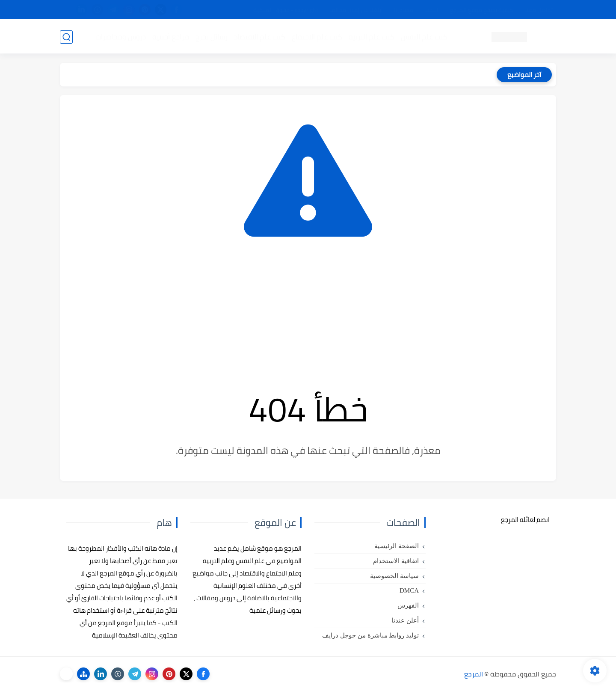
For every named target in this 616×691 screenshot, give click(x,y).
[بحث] (66, 37)
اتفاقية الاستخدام (396, 561)
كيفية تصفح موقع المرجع (481, 10)
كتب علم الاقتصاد (259, 37)
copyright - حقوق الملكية (286, 10)
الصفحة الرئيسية (397, 546)
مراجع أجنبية (170, 37)
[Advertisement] (308, 313)
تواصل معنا (539, 10)
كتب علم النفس (424, 37)
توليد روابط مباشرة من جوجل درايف (370, 635)
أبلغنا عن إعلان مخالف (356, 10)
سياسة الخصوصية (394, 576)
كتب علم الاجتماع (317, 37)
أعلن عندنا (405, 620)
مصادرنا (404, 10)
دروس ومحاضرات (120, 37)
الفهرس (408, 605)
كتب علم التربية (371, 37)
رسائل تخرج (211, 37)
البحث (431, 10)
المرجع (474, 674)
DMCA (409, 590)
